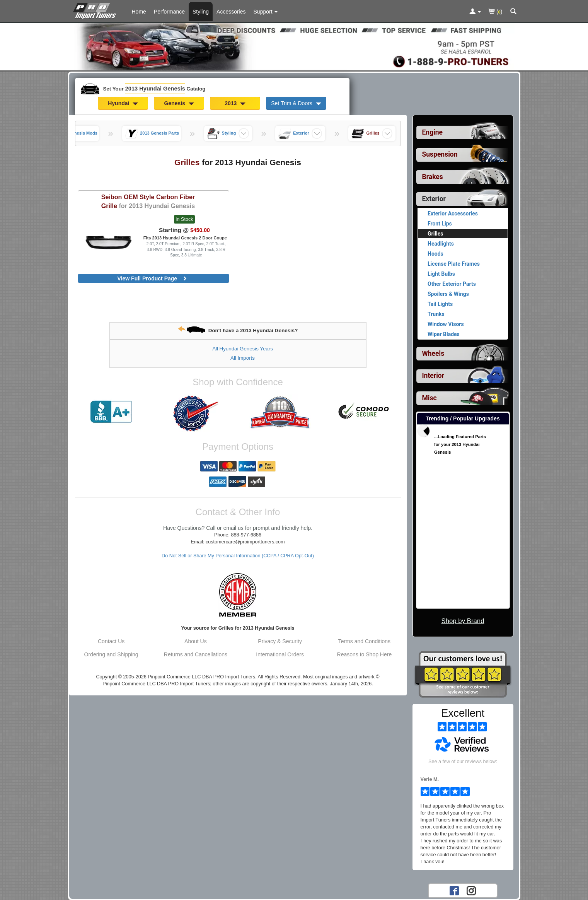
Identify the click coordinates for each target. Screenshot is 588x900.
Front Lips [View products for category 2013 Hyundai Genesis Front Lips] (440, 224)
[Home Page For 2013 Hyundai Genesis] (96, 10)
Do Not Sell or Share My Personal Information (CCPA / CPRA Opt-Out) (238, 556)
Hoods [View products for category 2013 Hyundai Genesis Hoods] (435, 254)
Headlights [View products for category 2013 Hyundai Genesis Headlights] (441, 244)
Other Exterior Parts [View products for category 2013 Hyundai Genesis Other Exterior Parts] (452, 284)
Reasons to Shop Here (365, 654)
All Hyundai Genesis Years (243, 349)
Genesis (179, 103)
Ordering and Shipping (111, 654)
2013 (235, 103)
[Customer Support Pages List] (266, 12)
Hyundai (123, 103)
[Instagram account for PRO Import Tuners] (471, 890)
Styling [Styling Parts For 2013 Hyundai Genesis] (201, 12)
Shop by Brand (463, 621)
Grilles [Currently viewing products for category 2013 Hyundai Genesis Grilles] (435, 234)
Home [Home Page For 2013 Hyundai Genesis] (139, 12)
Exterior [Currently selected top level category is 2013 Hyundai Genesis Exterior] (434, 199)
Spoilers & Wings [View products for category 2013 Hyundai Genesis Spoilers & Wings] (448, 294)
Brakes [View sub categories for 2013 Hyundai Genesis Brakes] (433, 177)
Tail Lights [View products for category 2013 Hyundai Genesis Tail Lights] (440, 304)
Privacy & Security (280, 641)
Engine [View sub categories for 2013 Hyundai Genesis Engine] (433, 132)
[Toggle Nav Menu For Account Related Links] (475, 12)
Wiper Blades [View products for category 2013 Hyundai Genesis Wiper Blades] (444, 334)
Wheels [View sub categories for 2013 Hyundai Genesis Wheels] (433, 354)
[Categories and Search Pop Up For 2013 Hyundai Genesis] (513, 12)
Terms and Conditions (364, 641)
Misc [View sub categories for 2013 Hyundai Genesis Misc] (429, 398)
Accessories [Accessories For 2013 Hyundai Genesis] (231, 12)
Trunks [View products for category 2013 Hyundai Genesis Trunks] (436, 314)
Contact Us (111, 641)
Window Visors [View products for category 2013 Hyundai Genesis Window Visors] (446, 324)
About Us (196, 641)
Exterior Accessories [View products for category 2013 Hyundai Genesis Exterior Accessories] (453, 213)
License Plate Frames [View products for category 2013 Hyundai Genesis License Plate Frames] (454, 264)
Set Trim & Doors (296, 103)
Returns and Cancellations (196, 654)
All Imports (243, 358)
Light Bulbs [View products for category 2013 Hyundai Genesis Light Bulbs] (441, 274)
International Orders (280, 654)
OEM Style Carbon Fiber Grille (148, 201)
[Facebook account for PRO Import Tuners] (454, 890)
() (495, 12)
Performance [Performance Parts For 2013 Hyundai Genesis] (169, 12)
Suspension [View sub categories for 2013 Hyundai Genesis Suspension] (440, 154)
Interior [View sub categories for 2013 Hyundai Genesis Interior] (433, 376)
